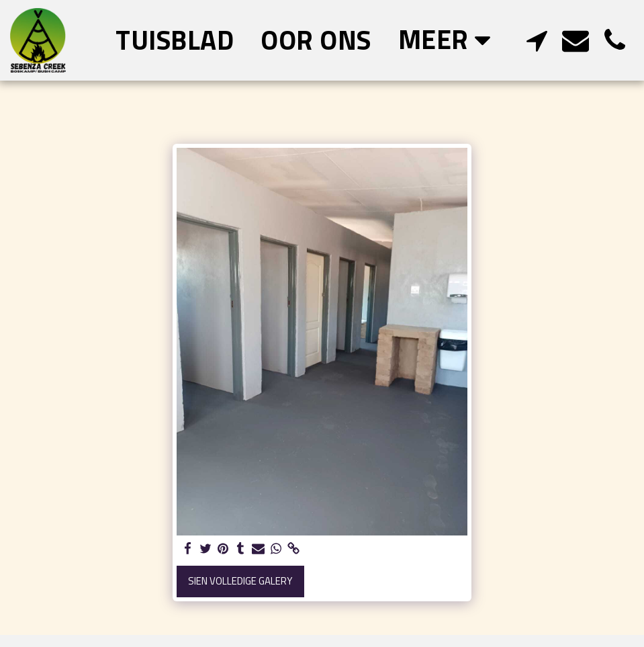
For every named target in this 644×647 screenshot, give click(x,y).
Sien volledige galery (240, 581)
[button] (537, 40)
